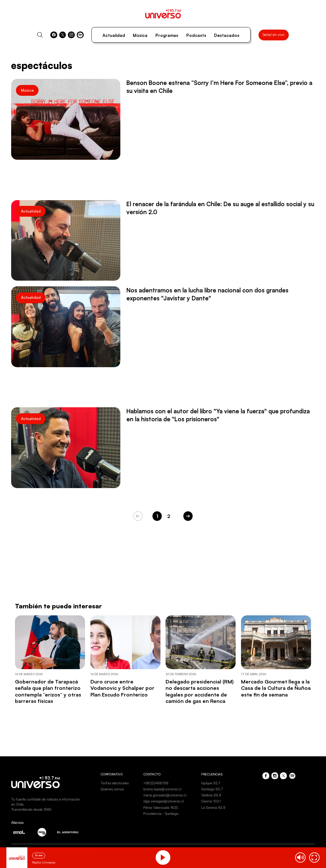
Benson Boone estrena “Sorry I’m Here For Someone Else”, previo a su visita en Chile (219, 87)
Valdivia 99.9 (211, 795)
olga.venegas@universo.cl (163, 801)
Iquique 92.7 (211, 783)
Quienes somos (112, 789)
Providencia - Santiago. (161, 814)
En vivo (39, 855)
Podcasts (196, 35)
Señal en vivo (273, 35)
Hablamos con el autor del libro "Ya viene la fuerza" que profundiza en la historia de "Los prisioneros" (218, 415)
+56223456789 (156, 783)
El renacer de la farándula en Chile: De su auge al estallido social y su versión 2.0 (220, 208)
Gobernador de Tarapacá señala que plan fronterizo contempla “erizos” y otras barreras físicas (48, 691)
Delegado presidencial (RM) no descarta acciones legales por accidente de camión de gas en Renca (200, 691)
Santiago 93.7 (212, 789)
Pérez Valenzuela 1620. (161, 808)
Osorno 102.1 (211, 801)
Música (140, 35)
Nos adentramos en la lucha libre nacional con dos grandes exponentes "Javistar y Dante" (207, 294)
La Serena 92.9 (213, 808)
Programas (167, 35)
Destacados (227, 35)
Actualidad (114, 35)
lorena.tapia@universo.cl (162, 789)
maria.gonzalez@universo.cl (165, 795)
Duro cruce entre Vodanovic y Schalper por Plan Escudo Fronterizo (122, 688)
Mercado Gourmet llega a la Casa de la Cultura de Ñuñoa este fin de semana (276, 688)
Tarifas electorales (115, 783)
